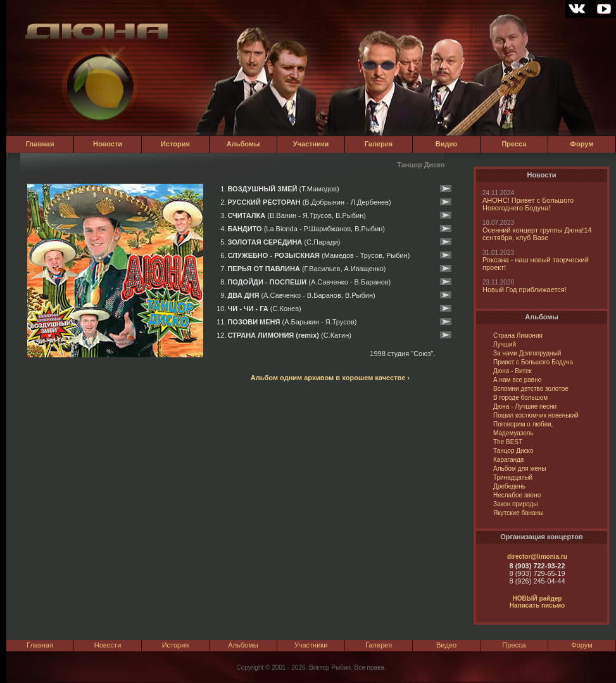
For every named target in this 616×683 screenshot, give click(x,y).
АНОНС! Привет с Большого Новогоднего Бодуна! (528, 204)
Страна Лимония (518, 335)
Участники (311, 144)
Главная (40, 144)
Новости (108, 144)
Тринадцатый (513, 477)
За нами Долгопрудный (527, 353)
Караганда (508, 460)
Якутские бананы (518, 513)
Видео (447, 144)
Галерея (379, 144)
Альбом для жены (519, 469)
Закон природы (515, 504)
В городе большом (520, 398)
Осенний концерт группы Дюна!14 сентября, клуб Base (537, 234)
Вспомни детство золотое (531, 389)
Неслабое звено (517, 495)
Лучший (505, 344)
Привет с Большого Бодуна (533, 362)
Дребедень (509, 486)
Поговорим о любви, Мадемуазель (523, 429)
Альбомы (243, 144)
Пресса (514, 144)
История (175, 144)
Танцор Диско (513, 451)
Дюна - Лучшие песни (525, 406)
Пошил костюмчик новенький (536, 415)
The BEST (508, 442)
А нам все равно (517, 380)
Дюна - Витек (512, 371)
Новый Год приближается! (525, 290)
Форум (582, 144)
